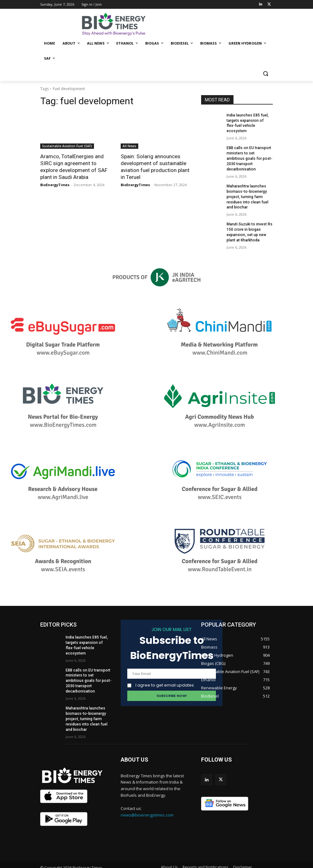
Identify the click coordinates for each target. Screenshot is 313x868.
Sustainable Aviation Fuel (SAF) (67, 146)
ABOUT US (135, 748)
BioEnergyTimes (55, 185)
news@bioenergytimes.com (147, 803)
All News (129, 146)
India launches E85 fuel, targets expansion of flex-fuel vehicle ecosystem (249, 121)
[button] (265, 74)
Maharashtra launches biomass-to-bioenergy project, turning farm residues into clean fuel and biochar (247, 191)
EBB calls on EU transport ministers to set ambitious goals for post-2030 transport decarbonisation (249, 153)
